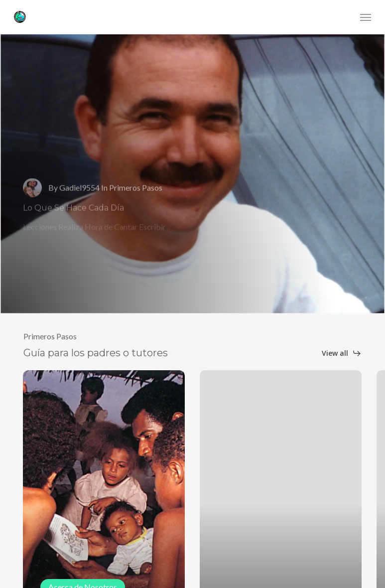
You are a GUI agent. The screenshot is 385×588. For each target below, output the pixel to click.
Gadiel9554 (79, 195)
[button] (366, 17)
